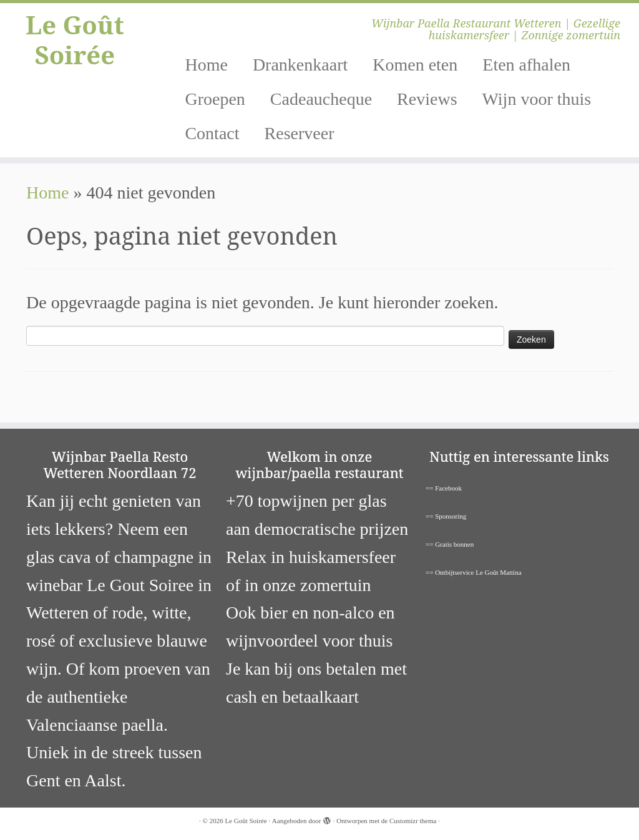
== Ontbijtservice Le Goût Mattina (474, 572)
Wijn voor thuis (537, 99)
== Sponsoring (446, 516)
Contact (212, 133)
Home (206, 65)
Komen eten (415, 65)
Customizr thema (413, 821)
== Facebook (444, 488)
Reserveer (300, 133)
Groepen (215, 99)
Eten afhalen (526, 65)
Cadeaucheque (321, 99)
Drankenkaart (300, 65)
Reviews (427, 99)
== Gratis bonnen (450, 544)
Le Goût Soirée (75, 40)
